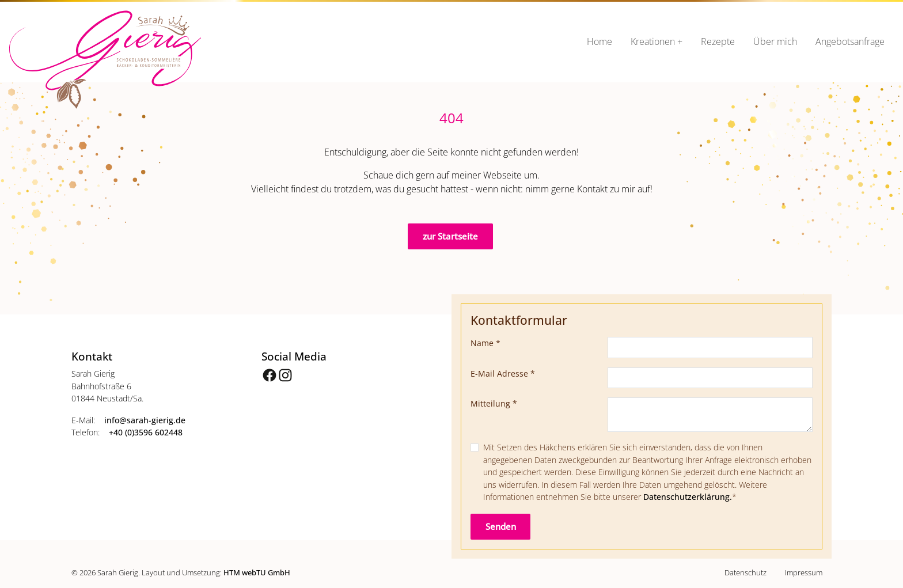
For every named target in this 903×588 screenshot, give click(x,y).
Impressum (804, 573)
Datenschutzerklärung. (688, 497)
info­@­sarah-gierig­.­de (145, 420)
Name (485, 343)
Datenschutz (745, 573)
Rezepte (718, 41)
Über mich (775, 41)
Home (600, 41)
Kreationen (653, 41)
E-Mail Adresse (503, 373)
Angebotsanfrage (850, 41)
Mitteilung (494, 403)
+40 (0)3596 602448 (146, 432)
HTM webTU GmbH (257, 573)
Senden (501, 526)
